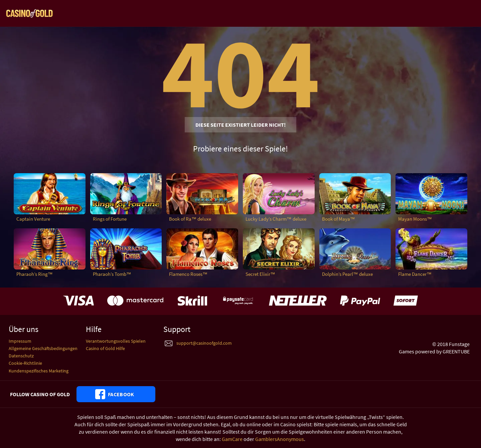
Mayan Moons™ (415, 219)
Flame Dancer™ (415, 274)
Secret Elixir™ (260, 274)
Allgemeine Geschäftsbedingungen (43, 348)
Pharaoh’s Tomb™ (112, 274)
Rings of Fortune (110, 219)
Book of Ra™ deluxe (190, 219)
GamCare (232, 439)
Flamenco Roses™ (188, 274)
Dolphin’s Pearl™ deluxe (347, 274)
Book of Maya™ (339, 219)
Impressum (20, 341)
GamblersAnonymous (280, 439)
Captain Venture (33, 219)
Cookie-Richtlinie (25, 363)
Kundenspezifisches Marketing (39, 371)
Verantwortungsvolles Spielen (116, 341)
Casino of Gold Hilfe (105, 348)
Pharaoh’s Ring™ (35, 274)
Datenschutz (21, 356)
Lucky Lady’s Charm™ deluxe (276, 219)
